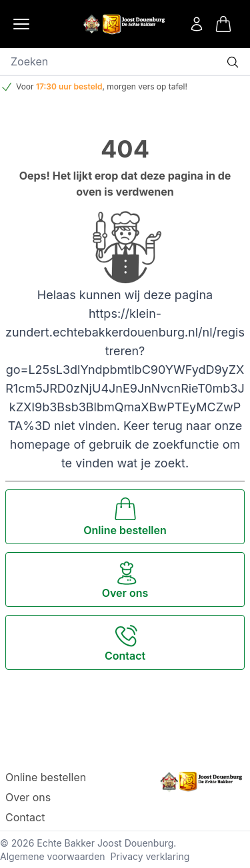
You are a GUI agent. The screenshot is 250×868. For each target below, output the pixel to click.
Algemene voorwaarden (53, 856)
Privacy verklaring (150, 856)
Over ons (28, 797)
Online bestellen (46, 777)
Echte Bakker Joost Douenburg (105, 843)
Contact (25, 817)
